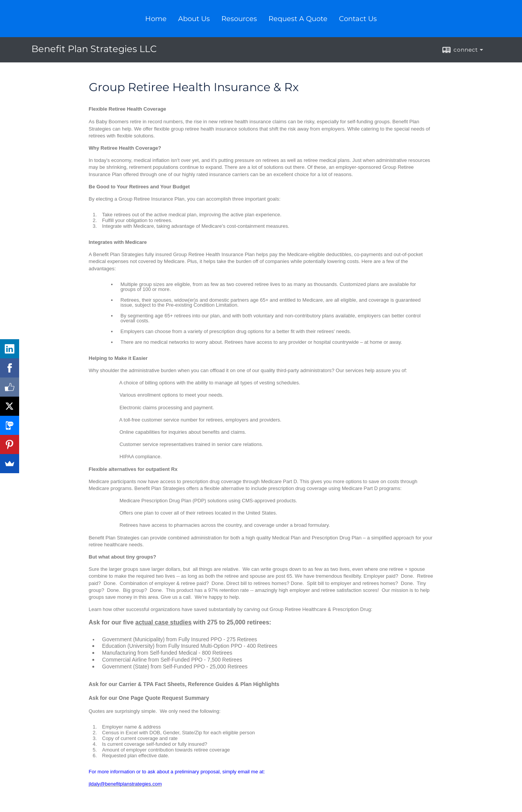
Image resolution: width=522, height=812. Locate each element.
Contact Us (358, 19)
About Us (194, 19)
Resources (239, 19)
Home (156, 19)
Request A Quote (298, 19)
